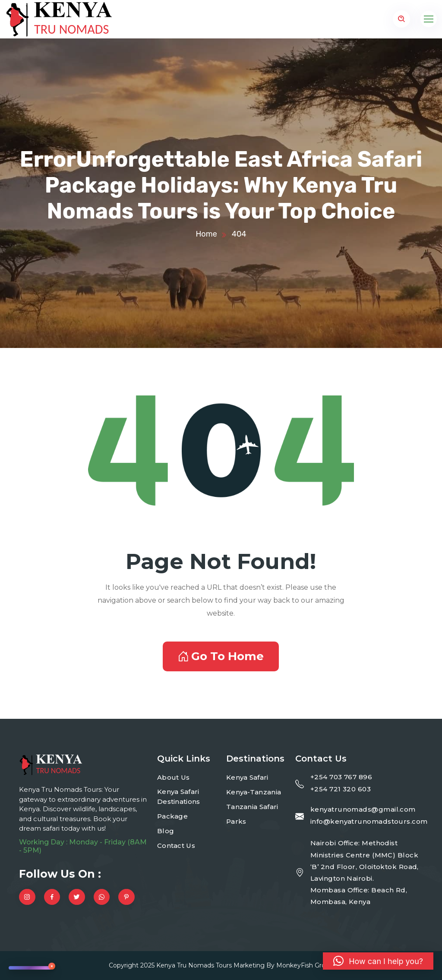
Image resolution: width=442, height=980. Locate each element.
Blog (166, 831)
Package (172, 816)
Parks (236, 821)
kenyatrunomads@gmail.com (363, 809)
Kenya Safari (247, 777)
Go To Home (221, 656)
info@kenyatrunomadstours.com (369, 821)
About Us (173, 777)
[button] (378, 961)
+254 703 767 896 (341, 777)
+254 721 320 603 (341, 789)
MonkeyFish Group (305, 965)
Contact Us (176, 846)
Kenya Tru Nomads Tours (194, 965)
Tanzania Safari (252, 807)
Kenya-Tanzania (254, 792)
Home (206, 234)
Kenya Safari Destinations (179, 797)
